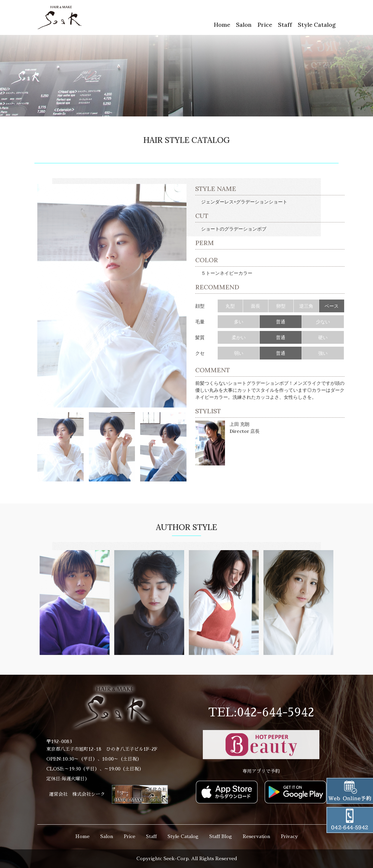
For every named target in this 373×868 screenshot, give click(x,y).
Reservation (256, 837)
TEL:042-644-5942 (261, 713)
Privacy (289, 837)
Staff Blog (221, 837)
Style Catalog (317, 25)
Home (222, 25)
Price (265, 25)
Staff (285, 25)
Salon (244, 25)
